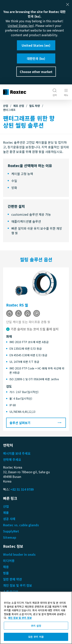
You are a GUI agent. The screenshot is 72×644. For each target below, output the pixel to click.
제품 (6, 513)
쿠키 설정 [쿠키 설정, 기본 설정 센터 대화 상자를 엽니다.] (36, 626)
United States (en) (21, 26)
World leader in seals (19, 554)
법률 (6, 573)
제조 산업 (19, 106)
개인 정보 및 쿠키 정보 (18, 585)
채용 (6, 567)
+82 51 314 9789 (22, 489)
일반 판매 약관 (12, 579)
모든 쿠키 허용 (36, 637)
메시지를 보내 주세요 (17, 453)
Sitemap (10, 537)
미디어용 (9, 561)
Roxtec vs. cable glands (21, 525)
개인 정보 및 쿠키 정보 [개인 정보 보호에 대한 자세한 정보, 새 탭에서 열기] (20, 618)
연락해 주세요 (12, 459)
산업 (6, 106)
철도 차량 (35, 106)
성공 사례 (9, 519)
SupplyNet (11, 531)
